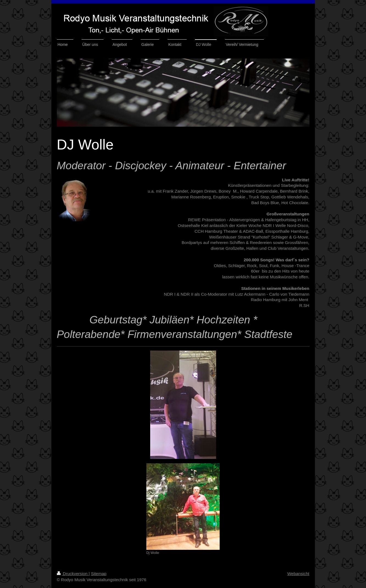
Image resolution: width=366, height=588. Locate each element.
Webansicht (298, 574)
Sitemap (99, 574)
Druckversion (73, 574)
